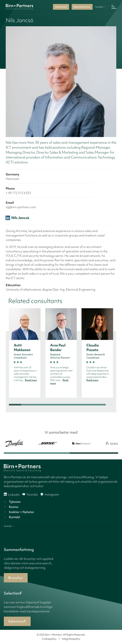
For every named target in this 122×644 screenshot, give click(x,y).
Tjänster (12, 502)
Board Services (82, 7)
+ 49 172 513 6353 (18, 193)
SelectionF (61, 7)
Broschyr (16, 578)
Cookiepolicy (49, 639)
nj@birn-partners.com (21, 207)
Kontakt (12, 517)
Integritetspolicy (71, 639)
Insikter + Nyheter (19, 512)
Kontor (11, 507)
